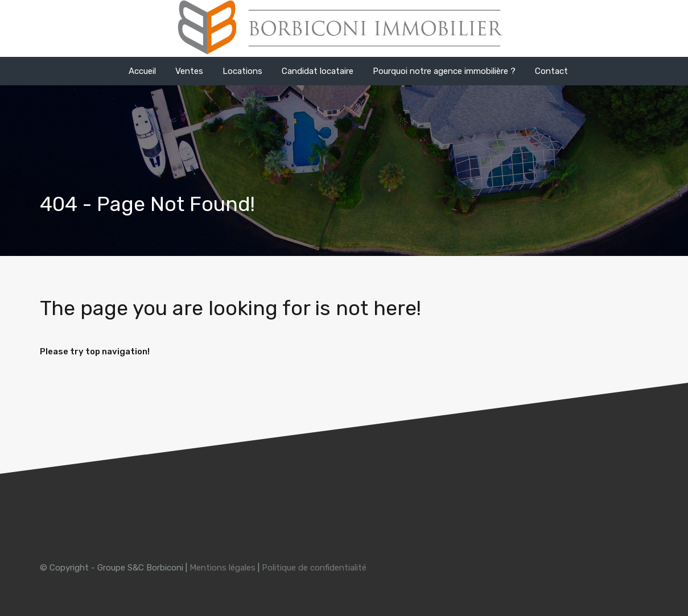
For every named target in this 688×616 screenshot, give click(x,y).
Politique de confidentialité (314, 568)
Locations (242, 71)
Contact (551, 71)
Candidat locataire (318, 71)
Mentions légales (223, 568)
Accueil (142, 71)
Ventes (189, 71)
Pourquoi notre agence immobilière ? (444, 71)
